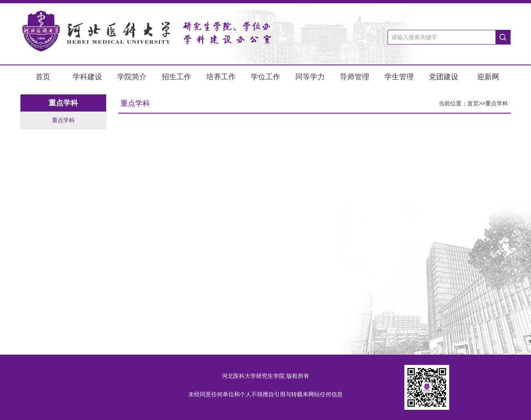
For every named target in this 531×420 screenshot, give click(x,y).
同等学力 (310, 77)
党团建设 (444, 77)
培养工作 (221, 77)
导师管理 (355, 77)
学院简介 (132, 77)
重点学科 (63, 120)
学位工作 (265, 77)
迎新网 (488, 77)
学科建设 (87, 77)
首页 (43, 77)
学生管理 (399, 77)
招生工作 (176, 77)
